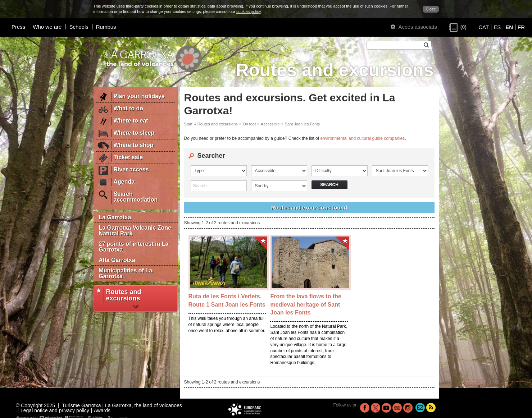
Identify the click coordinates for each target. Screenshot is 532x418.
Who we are (47, 27)
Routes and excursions (218, 124)
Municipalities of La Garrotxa (126, 273)
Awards (102, 410)
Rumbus (106, 27)
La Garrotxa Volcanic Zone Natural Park (135, 231)
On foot (249, 124)
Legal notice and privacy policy (55, 410)
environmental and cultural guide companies (362, 138)
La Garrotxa (115, 217)
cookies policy (249, 12)
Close (431, 9)
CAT (484, 27)
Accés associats (414, 27)
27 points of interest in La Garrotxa (134, 247)
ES (497, 27)
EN (509, 27)
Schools (79, 27)
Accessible (270, 124)
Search (329, 185)
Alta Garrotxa (117, 260)
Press (18, 27)
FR (521, 27)
